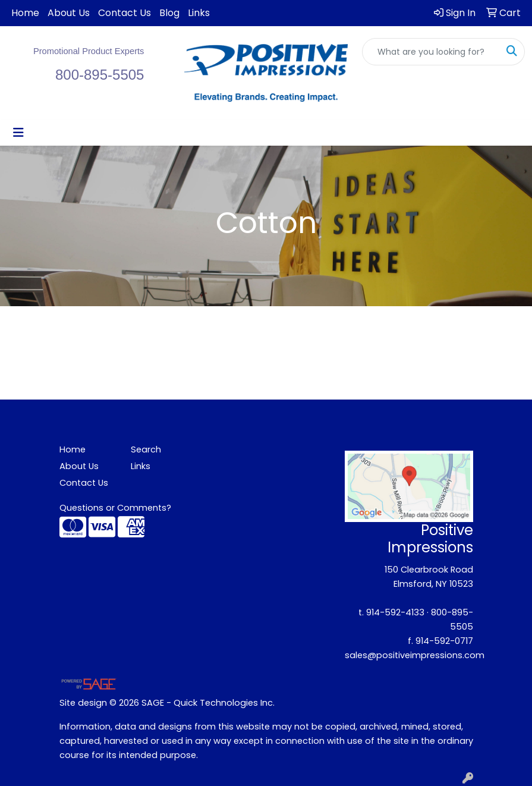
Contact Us (125, 13)
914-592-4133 (395, 612)
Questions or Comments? (115, 508)
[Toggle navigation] (18, 133)
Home (25, 13)
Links (199, 13)
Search (146, 449)
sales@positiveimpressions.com (415, 655)
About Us (69, 13)
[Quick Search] (431, 52)
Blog (169, 13)
